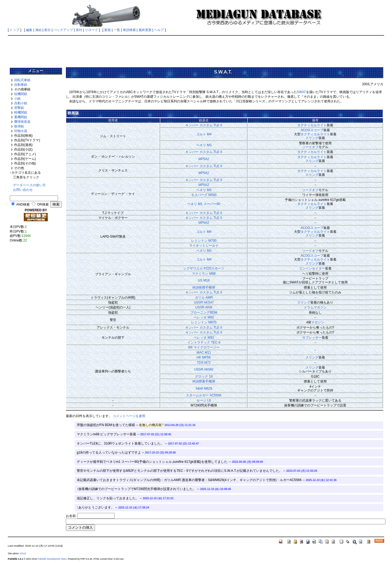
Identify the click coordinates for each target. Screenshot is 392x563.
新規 (108, 30)
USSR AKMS (204, 369)
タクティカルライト (312, 125)
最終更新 (145, 30)
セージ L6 (204, 400)
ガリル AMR (204, 298)
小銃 (17, 99)
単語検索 (129, 30)
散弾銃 (19, 126)
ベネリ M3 (204, 145)
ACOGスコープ (312, 130)
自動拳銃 (21, 85)
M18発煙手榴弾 (204, 287)
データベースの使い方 (29, 185)
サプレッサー (312, 338)
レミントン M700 (204, 241)
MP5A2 (204, 159)
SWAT (301, 92)
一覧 (117, 30)
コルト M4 (204, 134)
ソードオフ (310, 147)
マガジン (318, 322)
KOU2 (23, 553)
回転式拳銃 (22, 80)
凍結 (38, 30)
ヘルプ (159, 30)
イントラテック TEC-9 (204, 342)
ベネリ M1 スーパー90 (204, 204)
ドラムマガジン (315, 307)
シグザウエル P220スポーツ (204, 268)
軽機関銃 (21, 112)
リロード (91, 30)
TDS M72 (204, 363)
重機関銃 (21, 117)
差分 (47, 30)
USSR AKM (204, 307)
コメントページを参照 (129, 416)
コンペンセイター (312, 268)
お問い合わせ (23, 190)
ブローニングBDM (204, 313)
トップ (14, 30)
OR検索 (43, 204)
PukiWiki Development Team (52, 559)
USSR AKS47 (204, 302)
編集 (29, 30)
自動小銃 (21, 103)
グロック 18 (204, 377)
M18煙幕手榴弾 (204, 381)
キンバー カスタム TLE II (204, 125)
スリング (312, 138)
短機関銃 (21, 94)
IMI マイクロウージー (204, 347)
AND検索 (23, 204)
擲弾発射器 (22, 122)
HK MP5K (204, 357)
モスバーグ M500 (204, 195)
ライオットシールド (204, 246)
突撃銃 (19, 108)
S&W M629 (204, 388)
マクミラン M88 (204, 274)
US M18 (204, 280)
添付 (79, 30)
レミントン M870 (204, 322)
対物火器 (21, 131)
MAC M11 (204, 353)
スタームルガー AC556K (204, 395)
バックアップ (63, 30)
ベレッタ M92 (204, 317)
